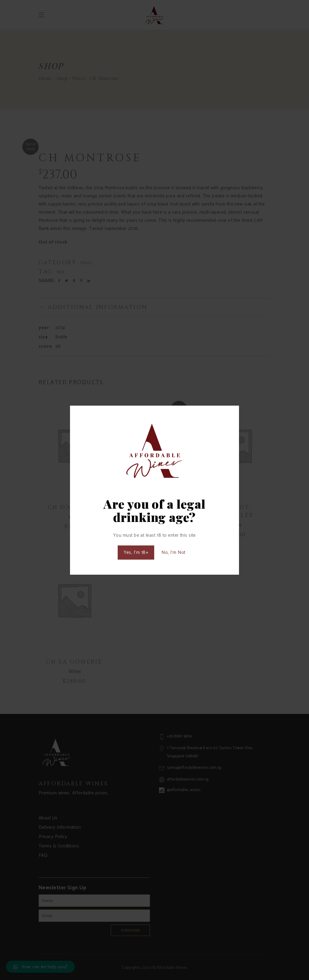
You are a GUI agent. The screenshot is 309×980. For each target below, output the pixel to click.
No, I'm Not (173, 553)
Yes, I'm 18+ (136, 553)
